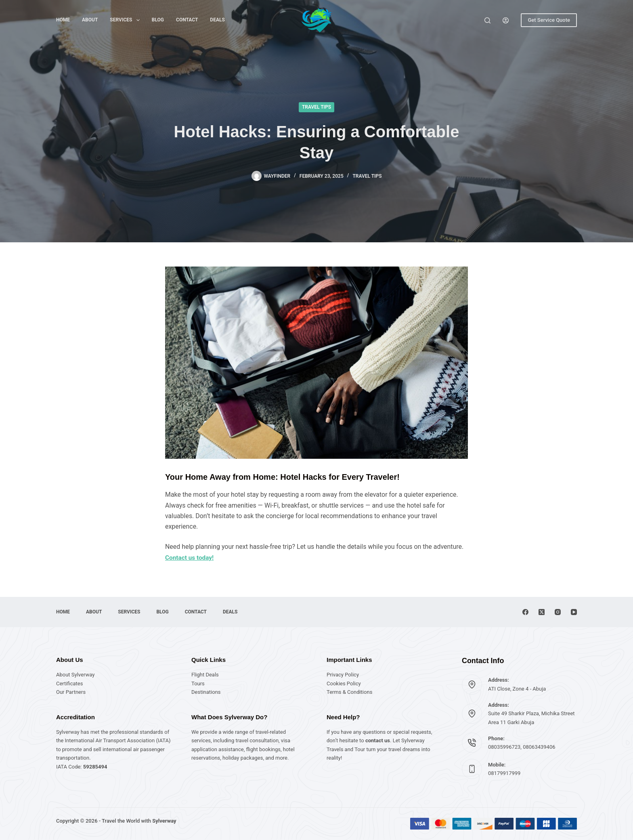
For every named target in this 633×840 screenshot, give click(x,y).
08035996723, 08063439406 (522, 747)
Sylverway (164, 821)
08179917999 (504, 773)
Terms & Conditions (349, 692)
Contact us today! (190, 558)
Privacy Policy (343, 675)
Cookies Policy (344, 684)
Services (126, 20)
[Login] (506, 20)
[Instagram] (558, 612)
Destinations (206, 692)
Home (63, 20)
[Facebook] (525, 612)
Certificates (69, 684)
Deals (217, 20)
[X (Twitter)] (542, 612)
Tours (198, 684)
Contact (187, 20)
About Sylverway (75, 675)
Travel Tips (316, 107)
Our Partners (71, 692)
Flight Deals (205, 675)
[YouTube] (574, 612)
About (90, 20)
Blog (158, 20)
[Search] (487, 20)
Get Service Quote (549, 20)
